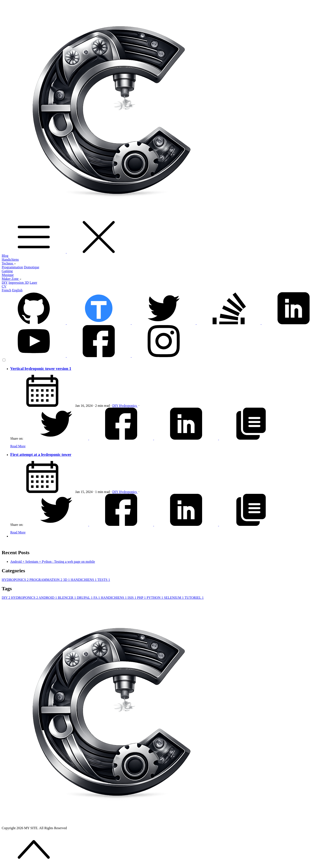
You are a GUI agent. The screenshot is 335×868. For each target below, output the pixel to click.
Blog (5, 256)
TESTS (104, 580)
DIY (5, 283)
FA (97, 598)
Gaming (7, 271)
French (6, 290)
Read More (18, 446)
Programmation (12, 267)
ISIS (132, 598)
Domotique (32, 267)
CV (4, 286)
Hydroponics (129, 406)
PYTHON (155, 598)
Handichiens (10, 260)
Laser (34, 283)
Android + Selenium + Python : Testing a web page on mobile (53, 562)
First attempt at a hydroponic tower (41, 454)
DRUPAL (85, 598)
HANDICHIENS (84, 580)
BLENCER (67, 598)
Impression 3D (19, 283)
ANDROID (48, 598)
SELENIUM (174, 598)
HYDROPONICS (16, 580)
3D (67, 580)
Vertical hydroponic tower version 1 (41, 369)
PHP (142, 598)
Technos (9, 263)
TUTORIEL (194, 598)
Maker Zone (12, 279)
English (17, 290)
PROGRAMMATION (46, 580)
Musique (8, 275)
